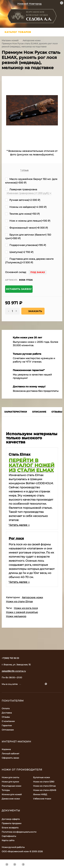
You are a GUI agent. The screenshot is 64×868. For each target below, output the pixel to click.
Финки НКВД (40, 794)
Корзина (6, 749)
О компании (8, 721)
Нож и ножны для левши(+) (28, 221)
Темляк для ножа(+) (22, 214)
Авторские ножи (32, 40)
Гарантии (7, 725)
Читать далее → (19, 525)
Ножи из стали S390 (44, 782)
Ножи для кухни (10, 782)
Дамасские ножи (11, 799)
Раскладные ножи (11, 786)
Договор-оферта (11, 819)
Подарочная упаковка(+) (26, 245)
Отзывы (6, 717)
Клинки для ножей (12, 794)
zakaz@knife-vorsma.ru (14, 671)
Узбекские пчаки (42, 799)
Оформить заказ (10, 758)
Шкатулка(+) (19, 252)
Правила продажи (12, 823)
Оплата (6, 708)
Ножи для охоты (10, 777)
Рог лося (16, 538)
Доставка (7, 713)
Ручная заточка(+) (23, 200)
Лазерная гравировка (21, 189)
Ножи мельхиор (16, 616)
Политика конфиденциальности (19, 832)
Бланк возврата (10, 828)
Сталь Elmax (20, 454)
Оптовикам (8, 730)
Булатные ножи (41, 777)
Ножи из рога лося (26, 608)
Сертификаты (9, 836)
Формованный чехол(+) (27, 228)
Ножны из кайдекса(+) (26, 207)
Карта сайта (8, 840)
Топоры (6, 790)
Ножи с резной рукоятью (22, 612)
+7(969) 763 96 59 (10, 658)
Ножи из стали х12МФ (45, 790)
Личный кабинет (10, 754)
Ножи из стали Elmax (19, 601)
